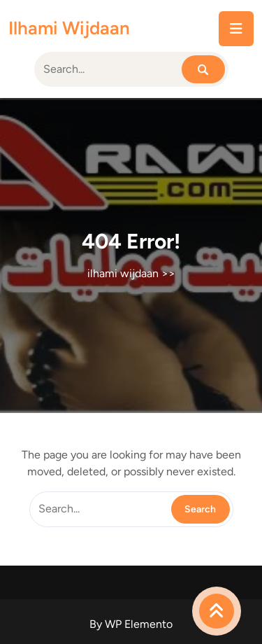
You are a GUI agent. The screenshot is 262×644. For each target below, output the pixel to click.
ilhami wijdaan (69, 28)
